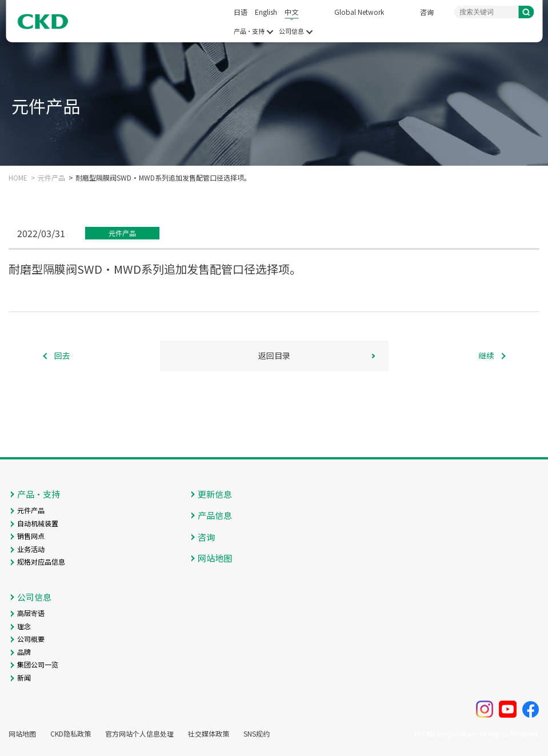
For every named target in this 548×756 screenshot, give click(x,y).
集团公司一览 (38, 664)
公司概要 (31, 639)
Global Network (359, 12)
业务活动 (31, 549)
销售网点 (31, 536)
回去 (62, 355)
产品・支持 (249, 31)
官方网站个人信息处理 (139, 734)
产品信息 (215, 515)
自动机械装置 (38, 523)
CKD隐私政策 (71, 734)
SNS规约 (257, 734)
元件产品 (51, 178)
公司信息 (291, 31)
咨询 (427, 12)
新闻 (24, 677)
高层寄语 (31, 613)
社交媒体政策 (209, 734)
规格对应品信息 (41, 561)
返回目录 (274, 355)
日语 (241, 12)
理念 (24, 626)
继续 (486, 355)
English (266, 12)
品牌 (24, 652)
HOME (18, 178)
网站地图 (215, 558)
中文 (291, 12)
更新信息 (215, 494)
